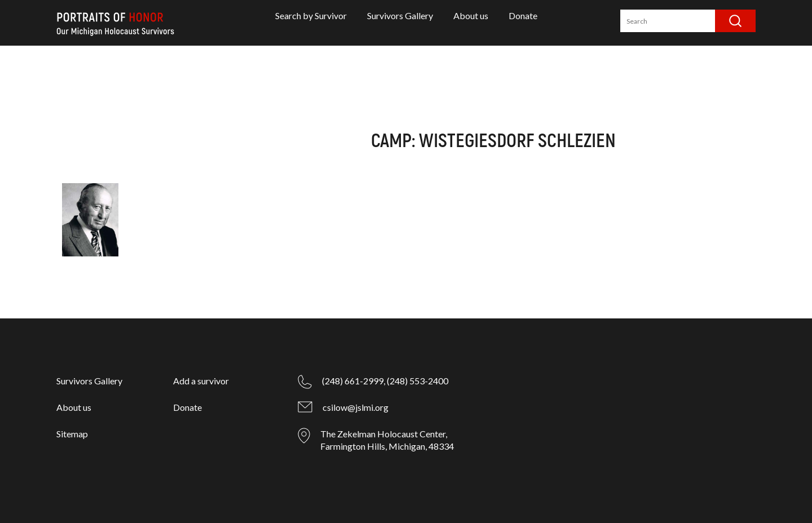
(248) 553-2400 (418, 381)
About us (471, 15)
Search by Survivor (311, 15)
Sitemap (72, 434)
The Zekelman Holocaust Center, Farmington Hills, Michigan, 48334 (387, 440)
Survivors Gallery (400, 15)
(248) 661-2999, (354, 381)
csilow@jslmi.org (356, 407)
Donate (523, 15)
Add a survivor (201, 381)
